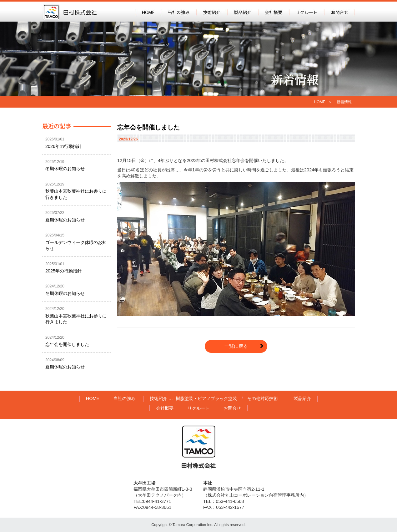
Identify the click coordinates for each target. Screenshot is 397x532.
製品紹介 (243, 12)
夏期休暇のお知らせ (65, 220)
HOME (148, 12)
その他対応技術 (263, 399)
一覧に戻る (236, 346)
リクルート (307, 12)
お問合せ (339, 12)
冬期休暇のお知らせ (65, 169)
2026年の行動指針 (63, 146)
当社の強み (179, 12)
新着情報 (344, 102)
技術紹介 (212, 12)
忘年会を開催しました (148, 127)
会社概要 (274, 12)
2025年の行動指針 (63, 271)
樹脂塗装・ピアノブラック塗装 (206, 399)
